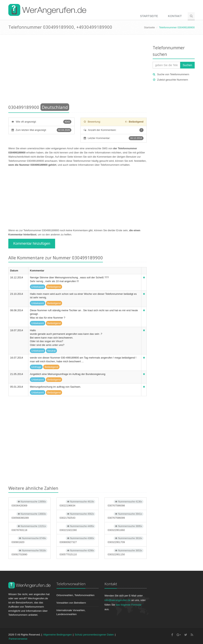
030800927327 (78, 540)
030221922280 (78, 528)
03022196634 (78, 503)
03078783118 (29, 528)
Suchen (187, 65)
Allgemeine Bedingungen (57, 635)
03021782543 (78, 516)
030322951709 (126, 540)
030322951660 (126, 528)
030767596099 (126, 516)
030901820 (29, 540)
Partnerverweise (18, 639)
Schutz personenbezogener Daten (94, 635)
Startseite (149, 16)
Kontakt (175, 16)
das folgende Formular (129, 605)
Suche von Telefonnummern (173, 74)
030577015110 (78, 552)
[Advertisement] (78, 70)
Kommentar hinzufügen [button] (32, 244)
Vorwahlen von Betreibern (71, 603)
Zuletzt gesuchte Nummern (173, 80)
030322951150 (126, 552)
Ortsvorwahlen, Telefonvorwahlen (76, 595)
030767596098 (126, 503)
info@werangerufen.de (118, 600)
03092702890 (29, 552)
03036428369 (29, 503)
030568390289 (29, 516)
